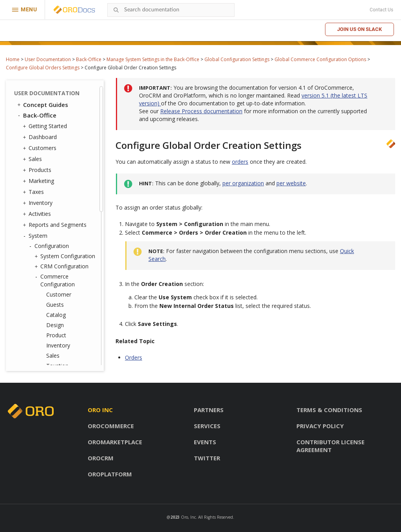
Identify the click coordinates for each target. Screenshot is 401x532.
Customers (41, 148)
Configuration (50, 246)
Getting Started (46, 126)
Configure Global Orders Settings (43, 68)
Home (13, 59)
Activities (38, 214)
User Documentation (48, 59)
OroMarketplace (115, 442)
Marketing (39, 181)
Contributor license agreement (331, 446)
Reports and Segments (56, 225)
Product (56, 335)
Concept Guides (42, 105)
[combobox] (171, 10)
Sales (33, 159)
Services (207, 426)
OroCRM (101, 458)
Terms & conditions (329, 410)
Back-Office (89, 59)
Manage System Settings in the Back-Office (153, 59)
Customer (59, 294)
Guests (55, 305)
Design (55, 325)
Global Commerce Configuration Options (320, 59)
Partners (209, 410)
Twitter (207, 458)
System (36, 236)
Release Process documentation (201, 111)
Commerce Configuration (56, 280)
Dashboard (41, 137)
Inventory (39, 203)
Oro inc (100, 410)
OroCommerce (111, 426)
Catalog (56, 315)
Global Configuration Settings (237, 59)
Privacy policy (320, 426)
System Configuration (66, 256)
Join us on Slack (359, 29)
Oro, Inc (188, 517)
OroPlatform (110, 474)
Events (205, 442)
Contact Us (381, 10)
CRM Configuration (62, 266)
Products (38, 170)
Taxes (34, 192)
